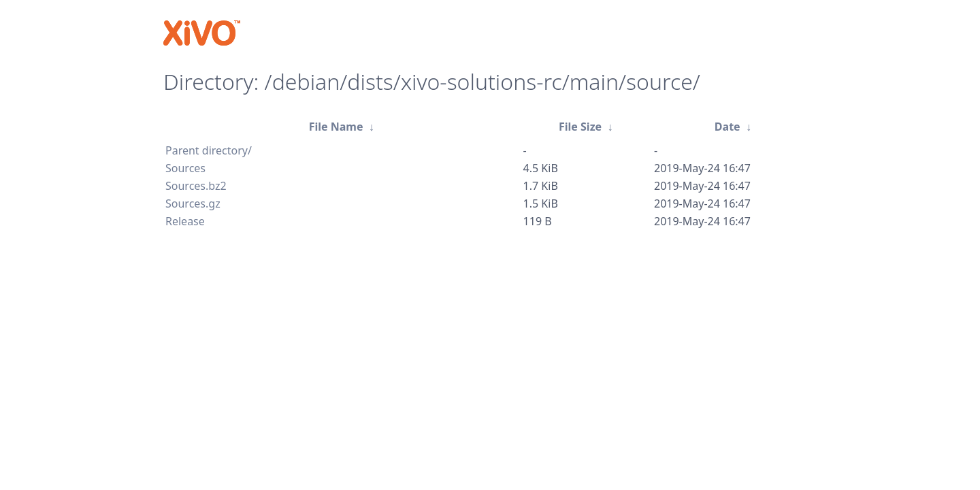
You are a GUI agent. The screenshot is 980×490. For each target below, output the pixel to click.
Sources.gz (193, 203)
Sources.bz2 (196, 186)
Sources (185, 168)
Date (728, 127)
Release (185, 221)
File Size (580, 127)
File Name (336, 127)
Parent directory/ (209, 150)
